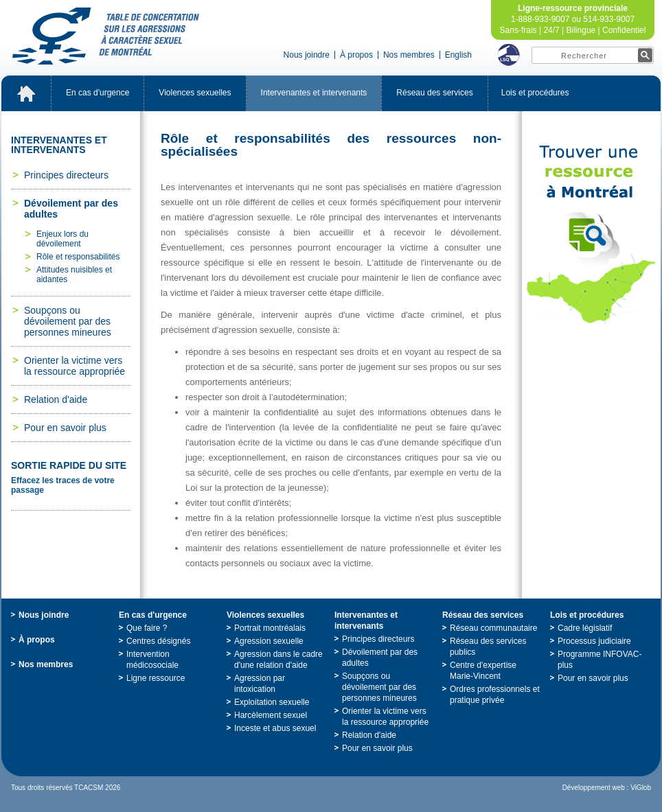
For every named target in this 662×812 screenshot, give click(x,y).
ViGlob (641, 788)
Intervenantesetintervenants (314, 93)
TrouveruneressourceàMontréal (591, 235)
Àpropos (356, 55)
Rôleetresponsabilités (78, 257)
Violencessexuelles (195, 93)
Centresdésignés (158, 641)
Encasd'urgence (98, 93)
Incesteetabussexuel (275, 728)
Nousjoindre (307, 55)
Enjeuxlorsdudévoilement (62, 239)
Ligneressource (156, 678)
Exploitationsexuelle (272, 702)
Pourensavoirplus (65, 428)
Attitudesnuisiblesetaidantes (74, 275)
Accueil (26, 93)
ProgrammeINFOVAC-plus (600, 660)
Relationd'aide (56, 399)
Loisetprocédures (535, 93)
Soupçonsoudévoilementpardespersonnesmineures (68, 321)
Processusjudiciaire (594, 641)
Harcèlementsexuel (271, 715)
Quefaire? (147, 628)
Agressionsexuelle (269, 641)
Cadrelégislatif (585, 628)
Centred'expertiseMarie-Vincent (483, 671)
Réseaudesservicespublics (488, 647)
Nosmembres (409, 55)
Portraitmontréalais (270, 628)
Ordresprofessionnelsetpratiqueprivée (495, 695)
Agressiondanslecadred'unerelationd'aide (278, 660)
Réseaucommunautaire (493, 628)
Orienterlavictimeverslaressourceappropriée (75, 366)
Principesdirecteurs (66, 175)
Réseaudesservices (434, 93)
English (458, 55)
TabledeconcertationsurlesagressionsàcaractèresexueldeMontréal (106, 36)
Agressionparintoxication (260, 684)
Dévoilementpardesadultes (71, 209)
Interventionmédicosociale (152, 660)
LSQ (509, 55)
